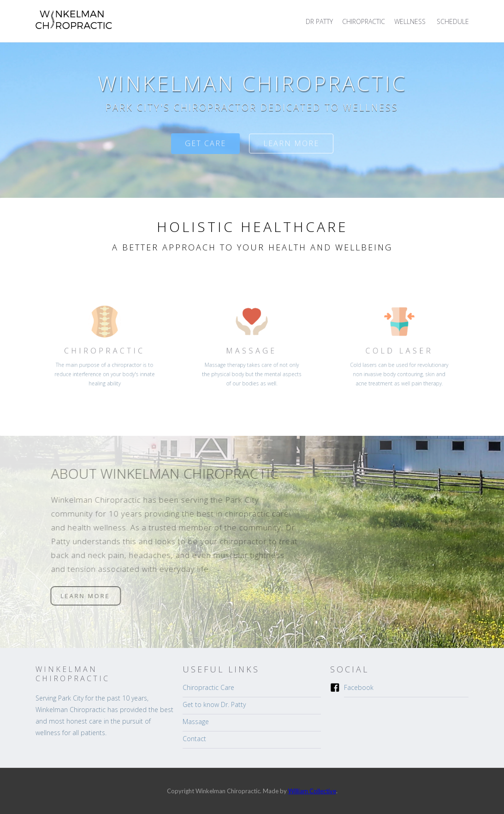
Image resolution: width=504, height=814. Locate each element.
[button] (411, 22)
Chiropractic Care (208, 687)
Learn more (291, 150)
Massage (196, 722)
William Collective (312, 791)
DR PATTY (319, 21)
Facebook (359, 687)
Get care (205, 150)
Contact (194, 739)
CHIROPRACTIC (364, 21)
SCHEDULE (453, 21)
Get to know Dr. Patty (214, 704)
